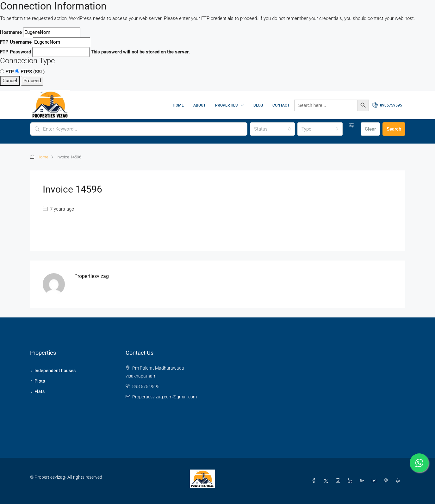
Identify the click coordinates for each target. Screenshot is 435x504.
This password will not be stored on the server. (95, 52)
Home (178, 105)
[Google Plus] (363, 481)
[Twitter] (327, 481)
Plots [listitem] (37, 381)
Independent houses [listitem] (53, 371)
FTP (7, 72)
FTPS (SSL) (30, 72)
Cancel (10, 81)
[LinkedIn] (351, 481)
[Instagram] (339, 481)
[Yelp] (399, 481)
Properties (226, 105)
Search (394, 129)
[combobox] (272, 129)
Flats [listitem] (37, 391)
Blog (258, 105)
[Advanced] (352, 125)
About (199, 105)
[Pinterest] (387, 481)
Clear (370, 129)
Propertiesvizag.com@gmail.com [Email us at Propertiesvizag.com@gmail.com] (165, 397)
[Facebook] (315, 481)
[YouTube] (375, 481)
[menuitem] (387, 105)
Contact (281, 105)
